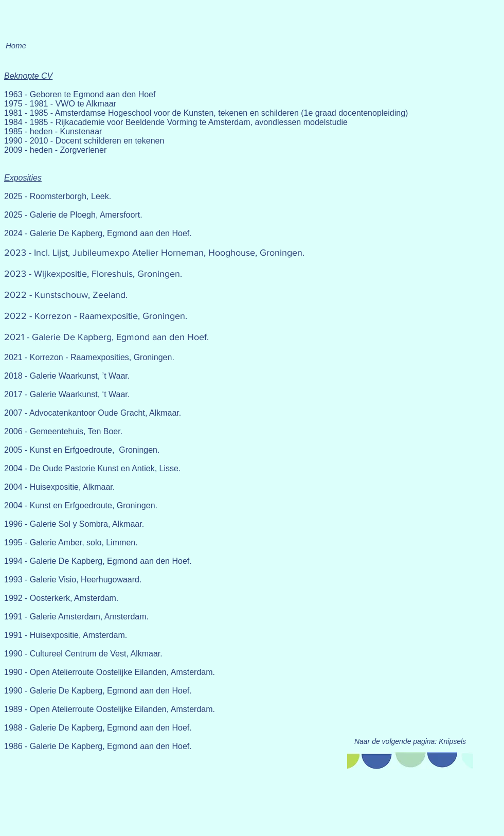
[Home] (16, 45)
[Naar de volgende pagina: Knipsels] (410, 742)
